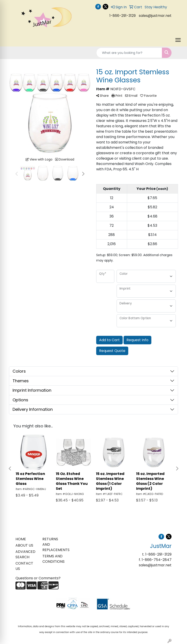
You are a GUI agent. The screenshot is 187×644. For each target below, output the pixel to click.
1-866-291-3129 (123, 16)
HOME (21, 539)
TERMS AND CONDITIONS (53, 559)
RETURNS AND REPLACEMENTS (53, 544)
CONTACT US (24, 566)
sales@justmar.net (155, 16)
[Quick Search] (129, 53)
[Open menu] (178, 40)
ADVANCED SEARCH (25, 554)
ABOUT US (24, 545)
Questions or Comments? (38, 578)
